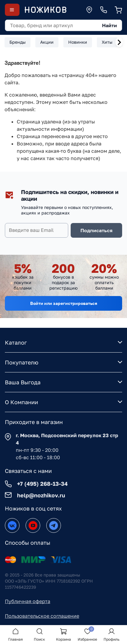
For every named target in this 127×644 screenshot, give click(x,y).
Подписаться (96, 230)
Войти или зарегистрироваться (64, 303)
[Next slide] (119, 42)
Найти (109, 25)
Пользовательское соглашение (42, 616)
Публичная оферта (28, 601)
